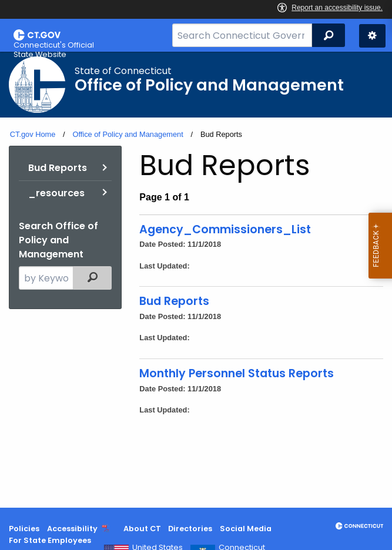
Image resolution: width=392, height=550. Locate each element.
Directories (190, 529)
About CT (142, 529)
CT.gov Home (33, 134)
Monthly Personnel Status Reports (237, 373)
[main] (196, 280)
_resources (56, 193)
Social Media (246, 529)
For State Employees (50, 540)
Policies (24, 529)
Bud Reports (58, 168)
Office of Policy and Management (128, 134)
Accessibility (72, 529)
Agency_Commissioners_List (225, 229)
